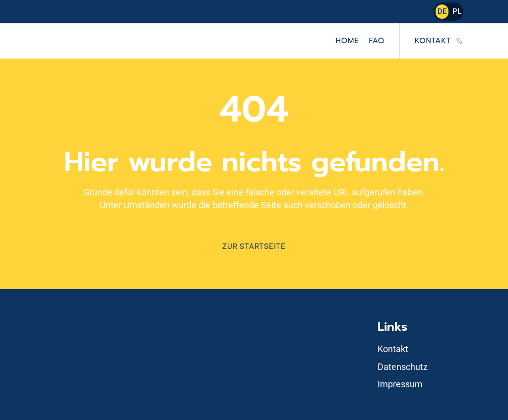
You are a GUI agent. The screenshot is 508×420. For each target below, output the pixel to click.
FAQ (376, 41)
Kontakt (433, 41)
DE (442, 11)
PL (457, 11)
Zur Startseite (254, 246)
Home (348, 41)
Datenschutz (403, 367)
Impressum (400, 384)
